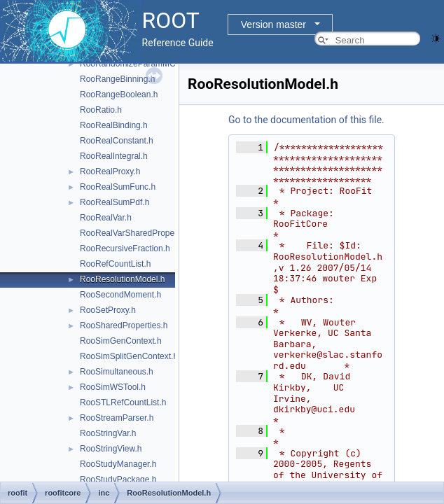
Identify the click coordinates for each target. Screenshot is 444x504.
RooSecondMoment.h (120, 295)
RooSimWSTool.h (113, 387)
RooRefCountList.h (115, 264)
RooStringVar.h (108, 433)
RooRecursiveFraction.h (125, 248)
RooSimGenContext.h (121, 341)
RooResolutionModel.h (122, 279)
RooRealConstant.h (117, 141)
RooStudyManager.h (118, 464)
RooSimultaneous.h (117, 372)
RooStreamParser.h (117, 418)
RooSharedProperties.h (124, 325)
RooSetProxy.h (108, 310)
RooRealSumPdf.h (115, 202)
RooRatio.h (101, 110)
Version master (273, 24)
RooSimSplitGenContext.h (129, 356)
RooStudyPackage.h (118, 479)
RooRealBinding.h (114, 125)
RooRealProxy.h (110, 171)
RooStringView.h (111, 449)
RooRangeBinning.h (117, 79)
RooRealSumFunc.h (118, 187)
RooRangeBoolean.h (119, 94)
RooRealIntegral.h (114, 156)
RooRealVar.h (106, 218)
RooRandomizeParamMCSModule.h (148, 64)
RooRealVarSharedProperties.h (139, 233)
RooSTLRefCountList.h (123, 402)
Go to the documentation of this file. (306, 120)
